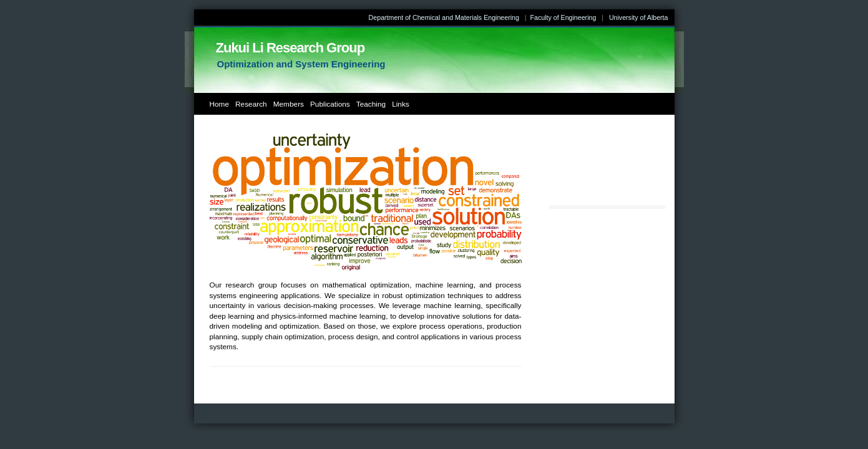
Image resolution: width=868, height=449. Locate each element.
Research (251, 104)
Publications (330, 104)
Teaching (371, 104)
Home (220, 104)
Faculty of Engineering (563, 17)
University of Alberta (639, 17)
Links (401, 104)
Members (289, 104)
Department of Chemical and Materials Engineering (444, 17)
